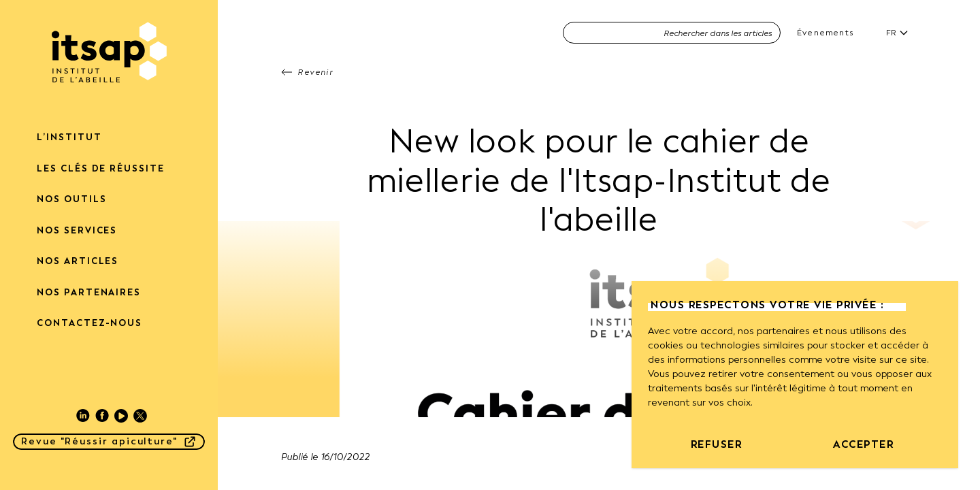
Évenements (825, 33)
